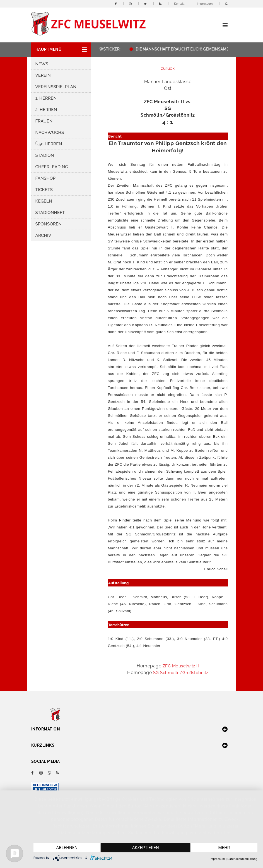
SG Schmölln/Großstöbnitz (181, 673)
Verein (43, 75)
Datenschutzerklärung (243, 859)
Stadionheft (50, 213)
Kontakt (179, 4)
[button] (61, 50)
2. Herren (46, 110)
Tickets (44, 190)
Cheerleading (52, 167)
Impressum (205, 4)
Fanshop (46, 178)
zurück (168, 68)
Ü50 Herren (49, 144)
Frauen (44, 121)
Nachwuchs (50, 133)
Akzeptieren (145, 848)
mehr (224, 848)
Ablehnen (67, 848)
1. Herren (46, 98)
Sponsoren (49, 224)
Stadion (45, 155)
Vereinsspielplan (56, 87)
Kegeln (44, 201)
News (42, 64)
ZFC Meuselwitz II (181, 666)
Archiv (43, 235)
